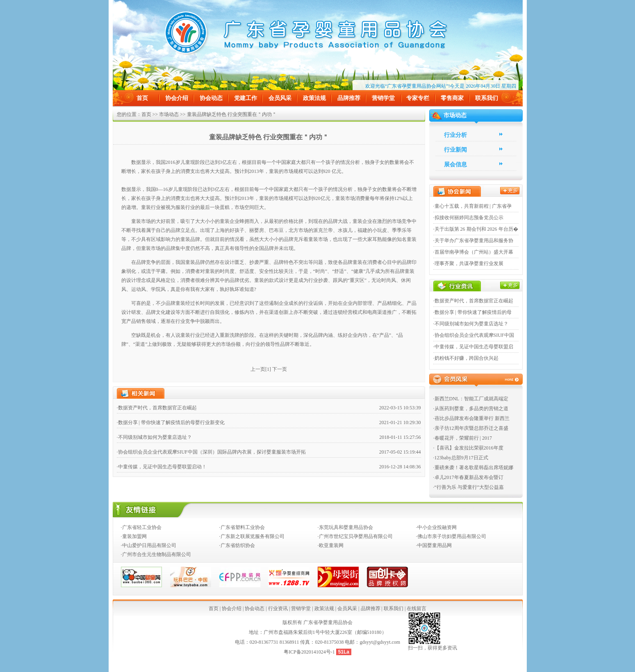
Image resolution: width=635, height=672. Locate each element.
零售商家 (452, 98)
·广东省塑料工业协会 (242, 527)
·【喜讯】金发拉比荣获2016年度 (468, 448)
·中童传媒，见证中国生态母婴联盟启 (473, 347)
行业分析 (455, 135)
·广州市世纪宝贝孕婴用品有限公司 (355, 536)
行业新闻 (455, 150)
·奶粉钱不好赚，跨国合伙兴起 (466, 358)
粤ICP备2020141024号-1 (310, 652)
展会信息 (455, 165)
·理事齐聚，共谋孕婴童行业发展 (468, 263)
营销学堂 (383, 98)
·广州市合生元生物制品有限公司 (156, 554)
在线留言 (417, 608)
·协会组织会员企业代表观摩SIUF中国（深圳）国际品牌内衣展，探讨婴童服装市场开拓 (211, 452)
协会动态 (211, 98)
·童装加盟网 (134, 536)
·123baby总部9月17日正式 (461, 458)
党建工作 (246, 98)
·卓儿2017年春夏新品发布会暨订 (468, 477)
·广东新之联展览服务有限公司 (252, 536)
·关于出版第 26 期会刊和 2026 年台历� (476, 229)
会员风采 (280, 98)
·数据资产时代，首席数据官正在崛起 (157, 408)
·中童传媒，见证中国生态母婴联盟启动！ (162, 467)
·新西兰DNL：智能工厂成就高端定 (471, 399)
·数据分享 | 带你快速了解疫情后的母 (472, 312)
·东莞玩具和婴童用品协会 (345, 527)
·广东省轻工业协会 (141, 527)
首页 (142, 98)
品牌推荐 (349, 98)
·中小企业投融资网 (436, 527)
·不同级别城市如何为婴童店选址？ (154, 437)
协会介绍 (177, 98)
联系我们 (487, 98)
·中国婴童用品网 (434, 545)
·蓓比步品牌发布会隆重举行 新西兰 (471, 418)
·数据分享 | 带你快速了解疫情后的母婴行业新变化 (171, 422)
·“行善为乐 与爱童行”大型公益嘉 (469, 487)
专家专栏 (418, 98)
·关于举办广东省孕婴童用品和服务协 (473, 241)
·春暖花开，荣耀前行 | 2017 (463, 438)
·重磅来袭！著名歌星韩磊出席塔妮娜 (473, 468)
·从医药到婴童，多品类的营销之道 (471, 409)
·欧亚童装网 (331, 545)
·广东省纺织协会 (237, 545)
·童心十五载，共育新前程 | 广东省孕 (472, 206)
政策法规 (314, 98)
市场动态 (169, 114)
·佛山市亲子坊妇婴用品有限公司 (451, 536)
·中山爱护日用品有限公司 (149, 545)
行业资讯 (278, 608)
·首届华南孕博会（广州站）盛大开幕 (473, 252)
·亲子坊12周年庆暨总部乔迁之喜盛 (471, 428)
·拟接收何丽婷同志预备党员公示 (468, 218)
